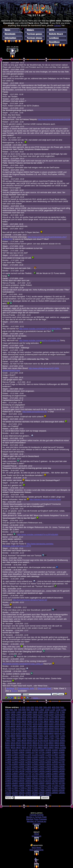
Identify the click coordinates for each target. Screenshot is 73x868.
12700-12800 (12, 764)
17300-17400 (25, 788)
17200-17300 (12, 788)
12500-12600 (45, 762)
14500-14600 (12, 774)
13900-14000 (51, 769)
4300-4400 (49, 724)
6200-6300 (16, 733)
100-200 (30, 707)
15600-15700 (38, 778)
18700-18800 (31, 795)
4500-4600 (10, 726)
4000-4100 (16, 724)
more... (36, 698)
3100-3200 (38, 719)
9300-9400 (54, 745)
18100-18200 (12, 793)
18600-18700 (18, 795)
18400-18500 (51, 793)
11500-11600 (31, 757)
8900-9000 (10, 745)
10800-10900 (58, 752)
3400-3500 (10, 722)
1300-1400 (21, 712)
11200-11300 (51, 755)
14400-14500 (58, 771)
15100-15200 (31, 776)
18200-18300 (25, 793)
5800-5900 (32, 731)
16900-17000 (31, 785)
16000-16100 (31, 781)
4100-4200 (27, 724)
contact (57, 25)
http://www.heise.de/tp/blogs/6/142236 (54, 119)
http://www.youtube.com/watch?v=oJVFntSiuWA (38, 535)
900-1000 (40, 710)
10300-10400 (51, 750)
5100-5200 (16, 729)
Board (14, 691)
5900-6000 (43, 731)
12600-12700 (58, 762)
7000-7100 (43, 736)
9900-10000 (60, 748)
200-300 (39, 707)
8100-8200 (43, 740)
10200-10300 (38, 750)
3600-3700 (32, 722)
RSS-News (37, 848)
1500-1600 (43, 712)
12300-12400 (18, 762)
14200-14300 (31, 771)
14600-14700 (25, 774)
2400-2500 (21, 717)
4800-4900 (43, 726)
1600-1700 (54, 712)
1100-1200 (61, 710)
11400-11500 (18, 757)
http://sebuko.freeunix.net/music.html (45, 499)
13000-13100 (51, 764)
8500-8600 (27, 743)
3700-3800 (43, 722)
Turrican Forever (37, 815)
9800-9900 (49, 748)
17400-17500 (38, 788)
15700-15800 (51, 778)
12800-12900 (25, 764)
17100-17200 (58, 785)
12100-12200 (51, 759)
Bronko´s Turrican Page (36, 817)
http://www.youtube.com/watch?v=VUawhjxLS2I (39, 340)
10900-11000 (12, 755)
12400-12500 (31, 762)
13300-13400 (31, 767)
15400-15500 (12, 778)
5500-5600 (59, 729)
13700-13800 (25, 769)
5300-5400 (38, 729)
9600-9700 (27, 748)
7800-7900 (10, 740)
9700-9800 (38, 748)
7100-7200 (54, 736)
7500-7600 (38, 738)
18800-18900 (45, 795)
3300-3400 (59, 719)
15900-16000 (18, 781)
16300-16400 (12, 783)
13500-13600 (58, 767)
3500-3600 (21, 722)
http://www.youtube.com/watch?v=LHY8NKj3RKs (40, 329)
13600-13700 (12, 769)
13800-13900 (38, 769)
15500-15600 (25, 778)
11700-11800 (58, 757)
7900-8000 (21, 740)
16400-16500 (25, 783)
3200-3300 (49, 719)
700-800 (22, 710)
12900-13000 (38, 764)
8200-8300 (54, 740)
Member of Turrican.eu (36, 821)
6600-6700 (59, 733)
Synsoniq (36, 824)
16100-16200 (45, 781)
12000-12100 (38, 759)
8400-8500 (16, 743)
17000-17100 (45, 785)
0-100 (23, 707)
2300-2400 (10, 717)
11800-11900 (12, 759)
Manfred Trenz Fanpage (36, 819)
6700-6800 (10, 736)
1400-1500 (32, 712)
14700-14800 (38, 774)
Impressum (36, 836)
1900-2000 (27, 714)
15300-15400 (58, 776)
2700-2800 (54, 717)
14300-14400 (45, 771)
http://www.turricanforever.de (35, 412)
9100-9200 (32, 745)
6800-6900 (21, 736)
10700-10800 (45, 752)
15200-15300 (45, 776)
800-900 (30, 710)
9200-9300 (43, 745)
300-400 (47, 707)
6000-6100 (54, 731)
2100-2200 (49, 714)
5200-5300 (27, 729)
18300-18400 (38, 793)
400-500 (56, 707)
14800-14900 (51, 774)
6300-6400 (27, 733)
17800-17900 (31, 790)
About (37, 834)
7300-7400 (16, 738)
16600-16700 (51, 783)
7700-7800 (59, 738)
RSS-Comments (37, 850)
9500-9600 (16, 748)
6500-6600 (49, 733)
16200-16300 (58, 781)
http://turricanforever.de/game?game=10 (30, 600)
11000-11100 (25, 755)
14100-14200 (18, 771)
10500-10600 (18, 752)
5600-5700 (10, 731)
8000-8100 (32, 740)
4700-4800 (32, 726)
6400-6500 (38, 733)
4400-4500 (59, 724)
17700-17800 (18, 790)
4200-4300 (38, 724)
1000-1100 (50, 710)
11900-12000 (25, 759)
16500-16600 (38, 783)
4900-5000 (54, 726)
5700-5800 (21, 731)
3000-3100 (27, 719)
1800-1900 (16, 714)
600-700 (13, 710)
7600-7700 (49, 738)
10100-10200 (25, 750)
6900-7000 (32, 736)
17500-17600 (51, 788)
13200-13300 (18, 767)
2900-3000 (16, 719)
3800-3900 (54, 722)
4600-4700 (21, 726)
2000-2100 (38, 714)
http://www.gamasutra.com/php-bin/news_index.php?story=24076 (28, 545)
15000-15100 (18, 776)
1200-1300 (10, 712)
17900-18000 (45, 790)
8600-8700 (38, 743)
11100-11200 (38, 755)
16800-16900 (18, 785)
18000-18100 (58, 790)
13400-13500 (45, 767)
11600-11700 (45, 757)
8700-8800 (49, 743)
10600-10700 (31, 752)
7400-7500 (27, 738)
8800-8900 (59, 743)
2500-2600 (32, 717)
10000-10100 (12, 750)
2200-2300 (59, 714)
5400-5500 (49, 729)
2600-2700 (43, 717)
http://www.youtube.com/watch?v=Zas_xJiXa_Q (23, 664)
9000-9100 (21, 745)
